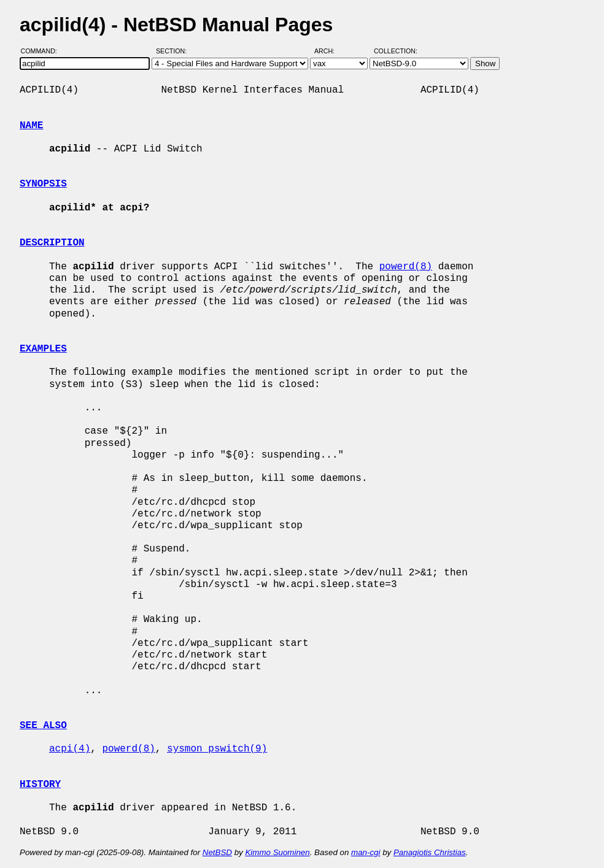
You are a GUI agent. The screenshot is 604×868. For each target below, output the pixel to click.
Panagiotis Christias (430, 852)
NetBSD (217, 852)
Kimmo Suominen (277, 852)
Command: (43, 51)
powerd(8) (406, 267)
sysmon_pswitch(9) (217, 749)
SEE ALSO (43, 726)
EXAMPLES (43, 349)
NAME (31, 126)
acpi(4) (70, 749)
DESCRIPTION (52, 243)
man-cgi (366, 852)
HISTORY (40, 785)
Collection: (396, 51)
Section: (174, 51)
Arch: (330, 51)
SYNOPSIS (43, 184)
